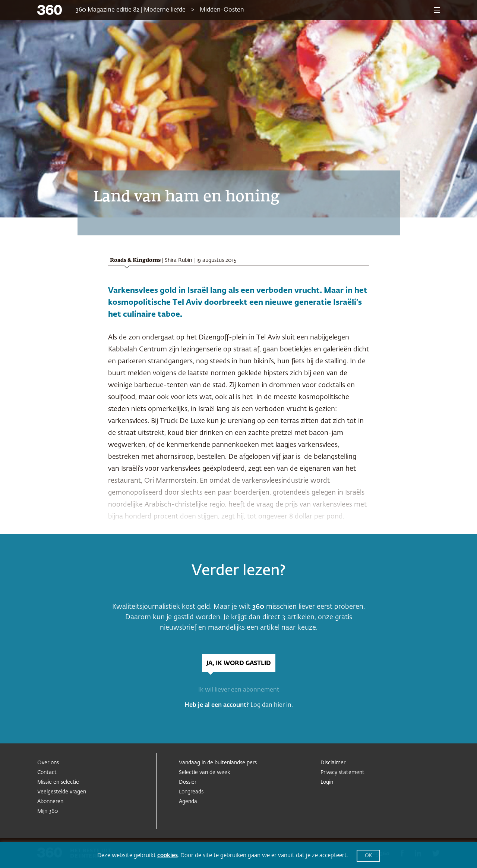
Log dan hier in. (272, 705)
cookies (168, 856)
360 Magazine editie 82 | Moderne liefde (131, 10)
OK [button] (368, 856)
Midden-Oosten (222, 10)
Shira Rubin (178, 260)
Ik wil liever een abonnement (239, 690)
